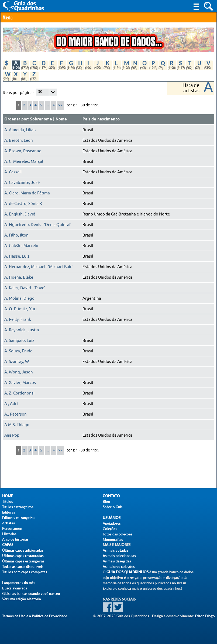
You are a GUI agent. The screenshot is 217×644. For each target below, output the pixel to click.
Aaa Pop (12, 435)
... (48, 105)
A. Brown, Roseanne (23, 151)
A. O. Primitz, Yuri (20, 309)
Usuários (112, 518)
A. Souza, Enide (18, 351)
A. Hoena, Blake (19, 277)
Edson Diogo (205, 616)
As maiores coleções (119, 567)
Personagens (12, 528)
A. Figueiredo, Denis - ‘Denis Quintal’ (38, 225)
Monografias (113, 540)
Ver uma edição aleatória (22, 599)
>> (60, 105)
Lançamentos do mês (19, 583)
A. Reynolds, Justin (22, 330)
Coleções (110, 529)
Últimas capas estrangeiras (23, 561)
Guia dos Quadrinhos (128, 572)
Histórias (9, 534)
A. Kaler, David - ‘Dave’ (25, 288)
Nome (61, 119)
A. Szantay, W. (17, 362)
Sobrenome (41, 119)
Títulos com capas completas (25, 572)
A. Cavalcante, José (22, 183)
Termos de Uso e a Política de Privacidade (35, 616)
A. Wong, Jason (19, 372)
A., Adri (11, 404)
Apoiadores (112, 523)
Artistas (8, 523)
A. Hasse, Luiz (17, 256)
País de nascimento (101, 119)
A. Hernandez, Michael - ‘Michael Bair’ (39, 267)
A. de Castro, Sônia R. (24, 204)
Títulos (8, 501)
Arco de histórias (15, 539)
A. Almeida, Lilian (20, 130)
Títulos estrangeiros (18, 507)
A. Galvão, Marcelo (21, 246)
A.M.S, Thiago (17, 425)
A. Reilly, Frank (18, 319)
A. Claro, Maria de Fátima (27, 193)
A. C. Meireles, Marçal (24, 161)
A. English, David (20, 214)
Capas (8, 545)
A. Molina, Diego (19, 298)
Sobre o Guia (113, 507)
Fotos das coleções (118, 534)
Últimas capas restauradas (23, 556)
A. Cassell (13, 172)
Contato (111, 496)
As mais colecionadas (119, 556)
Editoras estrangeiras (19, 518)
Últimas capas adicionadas (23, 550)
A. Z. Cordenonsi (19, 393)
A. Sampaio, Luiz (19, 340)
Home (8, 496)
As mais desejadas (117, 561)
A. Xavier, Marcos (20, 383)
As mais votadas (116, 550)
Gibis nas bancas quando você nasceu (31, 594)
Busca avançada (15, 588)
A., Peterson (15, 414)
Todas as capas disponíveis (23, 567)
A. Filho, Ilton (16, 235)
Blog (106, 501)
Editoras (9, 512)
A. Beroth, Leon (19, 140)
